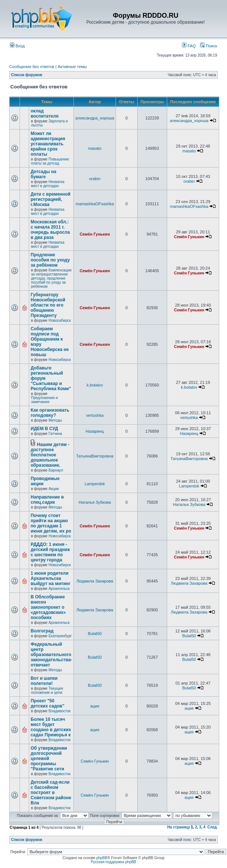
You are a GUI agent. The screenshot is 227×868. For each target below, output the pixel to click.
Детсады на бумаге (44, 174)
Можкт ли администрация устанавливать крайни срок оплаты (48, 144)
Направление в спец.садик (47, 500)
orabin (95, 179)
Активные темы (72, 67)
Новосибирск (59, 320)
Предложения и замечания (44, 400)
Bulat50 (95, 634)
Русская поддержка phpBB (113, 862)
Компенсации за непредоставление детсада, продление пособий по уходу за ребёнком (51, 278)
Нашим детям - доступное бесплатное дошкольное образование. (50, 455)
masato (95, 148)
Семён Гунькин (95, 234)
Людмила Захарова (95, 581)
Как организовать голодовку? (50, 413)
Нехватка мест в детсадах (48, 184)
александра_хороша (95, 118)
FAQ (189, 46)
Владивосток (59, 711)
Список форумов (27, 75)
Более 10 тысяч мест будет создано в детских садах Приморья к (51, 727)
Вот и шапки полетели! (44, 681)
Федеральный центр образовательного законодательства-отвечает (51, 655)
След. (213, 827)
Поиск (209, 46)
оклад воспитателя (44, 114)
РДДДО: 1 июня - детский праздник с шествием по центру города (50, 552)
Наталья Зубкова (95, 502)
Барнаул (56, 470)
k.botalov (95, 385)
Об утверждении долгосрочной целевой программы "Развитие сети (49, 759)
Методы (55, 420)
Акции (54, 489)
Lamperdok (95, 484)
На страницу (179, 827)
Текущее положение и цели (47, 690)
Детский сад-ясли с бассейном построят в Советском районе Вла (51, 793)
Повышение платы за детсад (50, 161)
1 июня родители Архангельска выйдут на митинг (51, 578)
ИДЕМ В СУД (44, 429)
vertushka (95, 415)
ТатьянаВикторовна (95, 456)
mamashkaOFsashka (95, 204)
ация (95, 706)
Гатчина (55, 434)
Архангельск (59, 589)
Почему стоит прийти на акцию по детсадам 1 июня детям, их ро (51, 523)
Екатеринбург (60, 636)
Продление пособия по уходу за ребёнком (50, 260)
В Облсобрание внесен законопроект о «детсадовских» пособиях (48, 607)
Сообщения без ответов (32, 67)
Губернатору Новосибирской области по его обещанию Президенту (48, 305)
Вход (17, 46)
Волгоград (42, 631)
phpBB (102, 858)
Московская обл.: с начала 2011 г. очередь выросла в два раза (50, 230)
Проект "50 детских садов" (47, 703)
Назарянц (95, 431)
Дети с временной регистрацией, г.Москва (51, 199)
